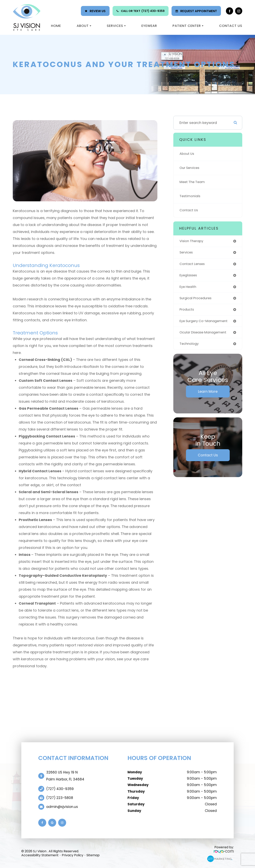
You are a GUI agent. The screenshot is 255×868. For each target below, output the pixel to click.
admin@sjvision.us (62, 807)
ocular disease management (205, 335)
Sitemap (93, 855)
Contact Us (231, 26)
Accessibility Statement (40, 855)
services (187, 253)
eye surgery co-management (206, 323)
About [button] (84, 26)
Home (56, 26)
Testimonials (191, 196)
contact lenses (193, 264)
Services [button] (116, 26)
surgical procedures (197, 300)
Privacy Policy (73, 855)
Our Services (190, 168)
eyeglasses (189, 276)
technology (190, 346)
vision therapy (192, 241)
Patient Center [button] (188, 26)
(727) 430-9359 (153, 11)
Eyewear (149, 26)
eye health (189, 288)
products (187, 311)
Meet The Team (193, 182)
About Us (187, 154)
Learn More (208, 394)
